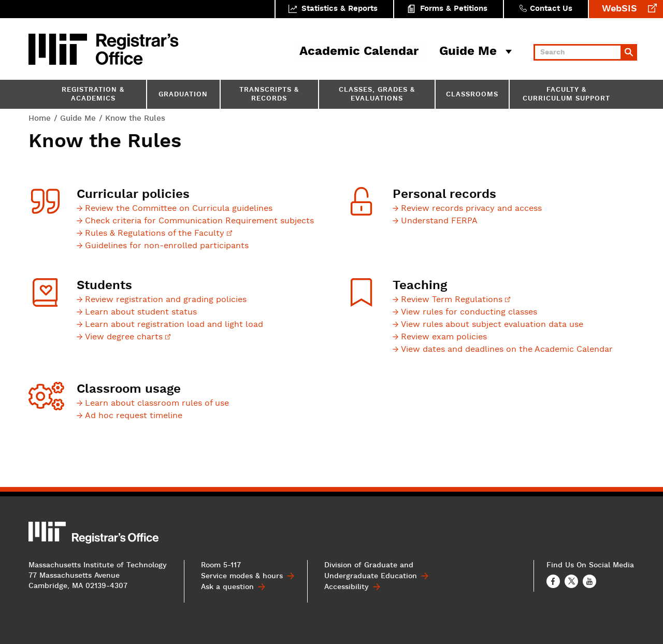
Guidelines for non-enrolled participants (167, 246)
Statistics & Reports (340, 9)
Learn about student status (141, 312)
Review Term (456, 300)
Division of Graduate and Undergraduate (371, 571)
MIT (60, 49)
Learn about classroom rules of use (157, 404)
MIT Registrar (137, 49)
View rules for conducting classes (469, 312)
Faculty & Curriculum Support (566, 95)
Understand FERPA (439, 221)
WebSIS (619, 9)
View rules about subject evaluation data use (492, 325)
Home (40, 118)
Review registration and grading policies (166, 300)
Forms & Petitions (454, 9)
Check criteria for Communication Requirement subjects (199, 221)
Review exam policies (444, 337)
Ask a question (227, 587)
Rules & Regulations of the (158, 234)
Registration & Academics (93, 95)
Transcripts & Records (269, 95)
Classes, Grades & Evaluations (377, 95)
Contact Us (551, 9)
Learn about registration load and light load (174, 325)
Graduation (183, 95)
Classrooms (472, 95)
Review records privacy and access (471, 209)
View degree (128, 337)
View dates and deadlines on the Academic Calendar (507, 350)
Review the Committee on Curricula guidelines (179, 209)
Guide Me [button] (468, 52)
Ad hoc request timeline (134, 416)
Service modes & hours (242, 576)
